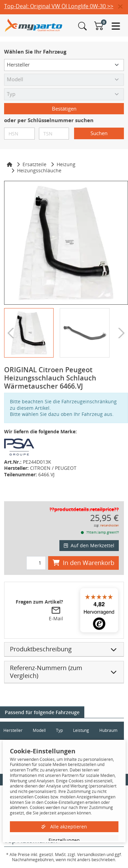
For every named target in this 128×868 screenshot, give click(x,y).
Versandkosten (109, 525)
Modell (39, 730)
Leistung (81, 730)
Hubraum (108, 730)
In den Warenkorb (83, 563)
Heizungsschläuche (39, 170)
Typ (59, 730)
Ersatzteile (34, 164)
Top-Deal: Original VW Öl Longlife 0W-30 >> (59, 6)
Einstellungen (64, 840)
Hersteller (13, 730)
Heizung (66, 164)
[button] (123, 7)
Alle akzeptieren (64, 827)
